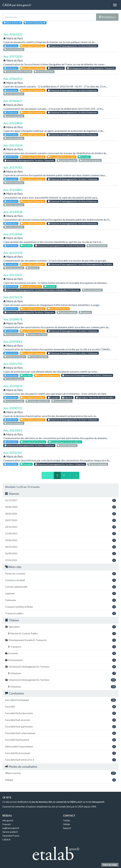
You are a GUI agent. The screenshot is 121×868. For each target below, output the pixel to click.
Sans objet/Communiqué (32, 46)
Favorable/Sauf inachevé (60, 740)
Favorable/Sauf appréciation (60, 727)
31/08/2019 (11, 331)
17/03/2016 (11, 112)
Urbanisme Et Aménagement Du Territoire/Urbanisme (72, 46)
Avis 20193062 (13, 342)
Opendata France (11, 836)
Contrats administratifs (38, 401)
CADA (7, 5)
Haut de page (110, 865)
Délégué (60, 780)
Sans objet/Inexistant (58, 309)
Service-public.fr (10, 832)
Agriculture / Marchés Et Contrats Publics (95, 398)
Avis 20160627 (13, 101)
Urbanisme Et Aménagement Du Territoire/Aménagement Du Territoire (80, 264)
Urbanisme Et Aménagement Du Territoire (60, 667)
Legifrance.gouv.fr (11, 828)
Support (67, 828)
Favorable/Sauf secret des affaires (65, 442)
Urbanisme (62, 673)
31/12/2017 (11, 179)
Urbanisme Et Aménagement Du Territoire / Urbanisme (29, 160)
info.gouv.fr (8, 820)
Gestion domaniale (14, 49)
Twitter (67, 820)
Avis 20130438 (13, 212)
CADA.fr (7, 840)
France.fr (7, 824)
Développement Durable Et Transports (60, 640)
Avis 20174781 (13, 167)
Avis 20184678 (13, 319)
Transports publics (62, 401)
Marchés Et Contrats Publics (62, 634)
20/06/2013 (11, 224)
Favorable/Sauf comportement (60, 733)
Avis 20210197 (13, 453)
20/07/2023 (60, 520)
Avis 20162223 (13, 34)
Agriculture (60, 627)
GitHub (67, 824)
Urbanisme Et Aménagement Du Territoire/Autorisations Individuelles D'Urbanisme (42, 290)
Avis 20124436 (13, 234)
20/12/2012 (11, 246)
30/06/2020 (11, 398)
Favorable (84, 157)
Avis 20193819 (13, 386)
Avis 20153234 (13, 145)
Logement (85, 312)
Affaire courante (60, 773)
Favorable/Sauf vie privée (33, 442)
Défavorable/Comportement (60, 747)
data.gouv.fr (24, 5)
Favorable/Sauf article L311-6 (60, 760)
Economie (53, 398)
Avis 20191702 (13, 364)
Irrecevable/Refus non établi (61, 157)
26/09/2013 (11, 201)
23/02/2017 (11, 68)
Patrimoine (32, 268)
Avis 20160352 (13, 79)
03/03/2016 (11, 90)
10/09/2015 (11, 157)
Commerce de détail (36, 334)
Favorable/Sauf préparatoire (60, 713)
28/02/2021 (11, 442)
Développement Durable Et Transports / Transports (91, 68)
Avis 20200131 (13, 408)
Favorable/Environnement (60, 753)
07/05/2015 (11, 135)
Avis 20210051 (13, 430)
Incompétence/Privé (31, 287)
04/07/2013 (11, 287)
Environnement (56, 68)
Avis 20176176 (13, 297)
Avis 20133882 (13, 190)
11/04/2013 (11, 264)
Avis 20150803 (13, 123)
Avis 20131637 (13, 275)
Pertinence (107, 17)
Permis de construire (90, 160)
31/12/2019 (11, 353)
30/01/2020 (11, 375)
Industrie (67, 398)
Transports (62, 647)
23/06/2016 (11, 46)
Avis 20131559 (13, 253)
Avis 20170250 (13, 56)
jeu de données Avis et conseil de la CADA (54, 802)
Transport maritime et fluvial (18, 72)
